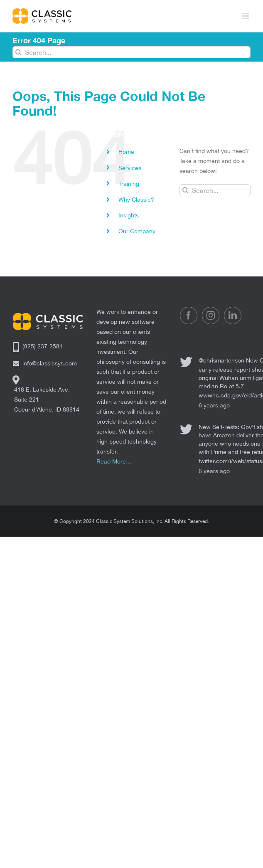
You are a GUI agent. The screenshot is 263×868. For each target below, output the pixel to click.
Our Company (137, 231)
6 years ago (214, 405)
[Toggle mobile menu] (246, 16)
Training (129, 184)
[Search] (18, 52)
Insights (129, 215)
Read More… (114, 461)
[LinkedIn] (233, 316)
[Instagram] (211, 316)
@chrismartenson (221, 360)
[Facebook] (189, 316)
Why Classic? (136, 200)
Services (130, 168)
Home (126, 152)
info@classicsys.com (50, 363)
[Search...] (131, 52)
